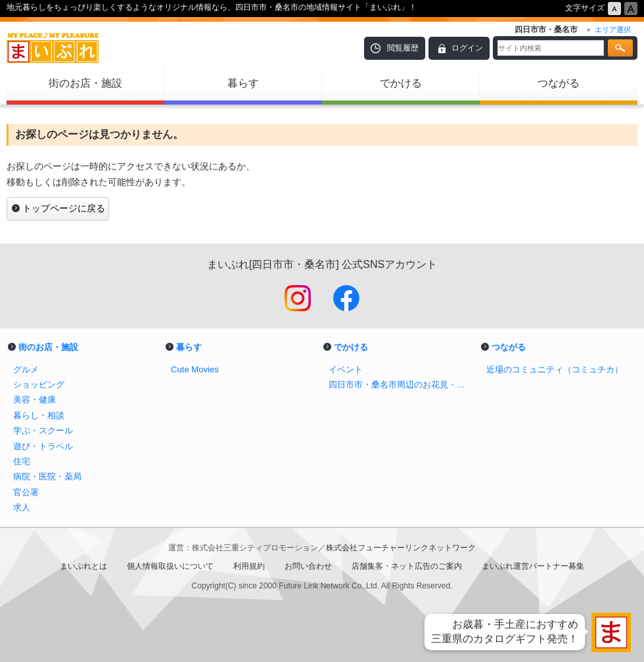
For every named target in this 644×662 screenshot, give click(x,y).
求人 (22, 507)
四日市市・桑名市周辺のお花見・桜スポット (401, 385)
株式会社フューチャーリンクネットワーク (401, 548)
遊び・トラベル (43, 446)
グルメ (26, 369)
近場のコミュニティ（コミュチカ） (555, 369)
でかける (401, 83)
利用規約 (249, 566)
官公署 (26, 492)
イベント (346, 369)
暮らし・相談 (39, 415)
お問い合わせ (308, 566)
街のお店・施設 (85, 83)
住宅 (22, 461)
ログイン (467, 48)
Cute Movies (195, 369)
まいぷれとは (83, 566)
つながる (559, 83)
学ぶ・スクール (43, 430)
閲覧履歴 (403, 48)
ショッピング (39, 385)
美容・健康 (34, 400)
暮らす (243, 83)
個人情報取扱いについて (170, 566)
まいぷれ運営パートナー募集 (533, 566)
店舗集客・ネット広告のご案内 (407, 566)
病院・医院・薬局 (47, 476)
